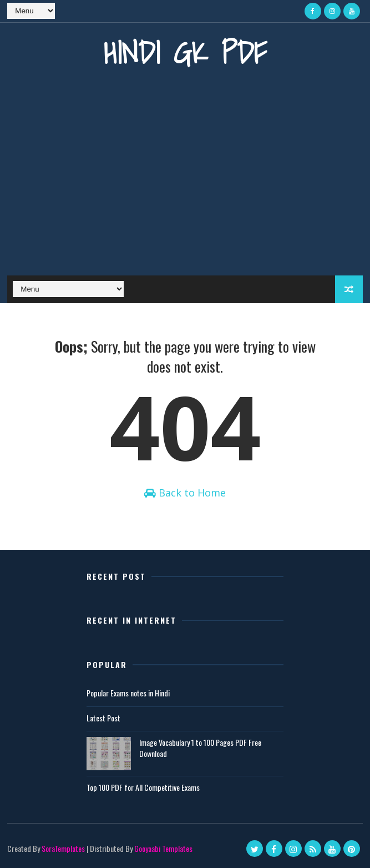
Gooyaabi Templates (163, 848)
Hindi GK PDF (185, 52)
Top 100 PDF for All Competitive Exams (143, 787)
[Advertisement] (185, 181)
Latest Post (103, 718)
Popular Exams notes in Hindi (128, 693)
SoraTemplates (63, 848)
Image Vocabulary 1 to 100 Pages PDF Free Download (200, 748)
